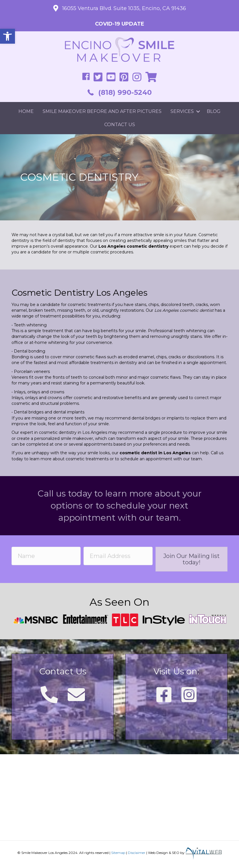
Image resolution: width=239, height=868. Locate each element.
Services (182, 111)
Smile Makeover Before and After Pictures (102, 111)
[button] (7, 36)
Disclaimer (137, 852)
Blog (214, 111)
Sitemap (118, 852)
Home (26, 111)
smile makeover (77, 438)
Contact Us (120, 125)
